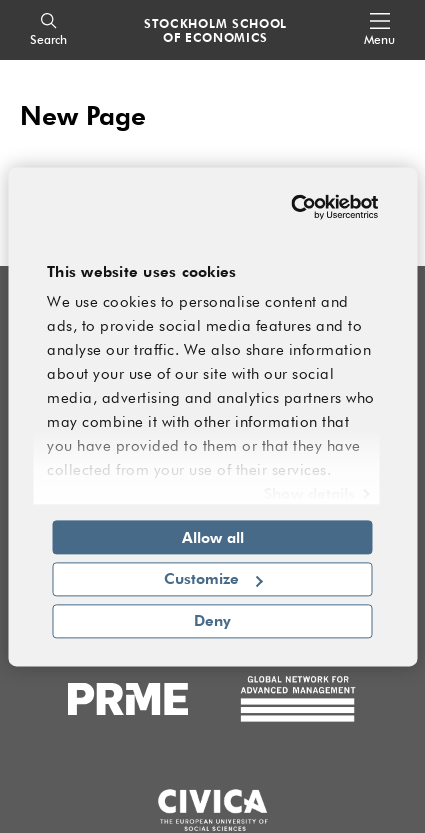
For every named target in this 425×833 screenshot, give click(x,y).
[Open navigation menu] (379, 30)
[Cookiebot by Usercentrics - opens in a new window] (293, 207)
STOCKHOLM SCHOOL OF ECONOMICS (215, 30)
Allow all (213, 537)
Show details (309, 493)
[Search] (48, 30)
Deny (212, 620)
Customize (213, 579)
